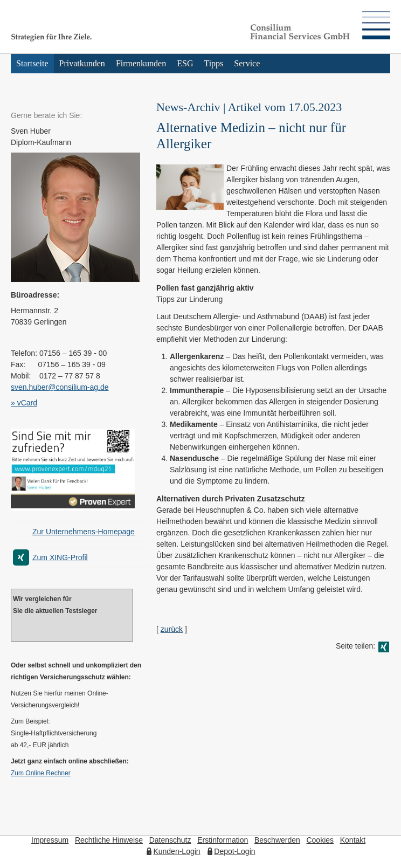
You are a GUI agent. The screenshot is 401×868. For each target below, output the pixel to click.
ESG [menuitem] (185, 63)
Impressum (50, 840)
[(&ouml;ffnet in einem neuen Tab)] (73, 508)
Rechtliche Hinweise (109, 840)
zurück (172, 629)
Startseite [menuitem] (32, 63)
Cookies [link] (320, 840)
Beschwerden (277, 840)
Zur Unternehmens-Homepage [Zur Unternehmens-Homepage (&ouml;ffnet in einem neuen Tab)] (84, 532)
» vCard (24, 403)
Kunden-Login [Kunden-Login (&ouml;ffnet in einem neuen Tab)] (177, 851)
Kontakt (353, 840)
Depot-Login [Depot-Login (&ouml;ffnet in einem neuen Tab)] (234, 851)
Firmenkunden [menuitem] (141, 63)
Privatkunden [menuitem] (82, 63)
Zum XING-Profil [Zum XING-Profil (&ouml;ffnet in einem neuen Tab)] (60, 557)
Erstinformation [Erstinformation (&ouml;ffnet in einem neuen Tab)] (223, 840)
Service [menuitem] (247, 63)
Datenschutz (170, 840)
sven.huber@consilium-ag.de (60, 387)
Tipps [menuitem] (213, 63)
